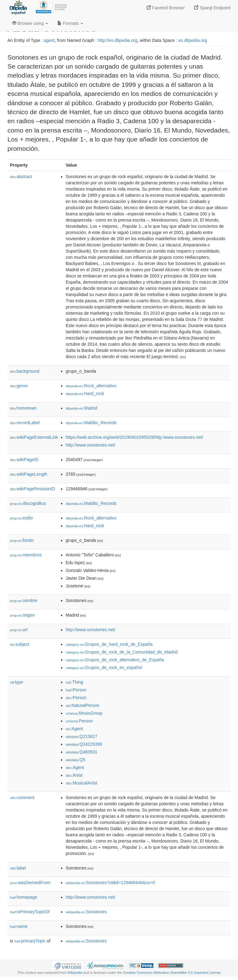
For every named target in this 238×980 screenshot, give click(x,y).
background (25, 371)
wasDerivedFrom (30, 883)
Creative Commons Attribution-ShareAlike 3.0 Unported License (172, 973)
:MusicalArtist (82, 783)
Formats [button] (70, 23)
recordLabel (25, 423)
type (17, 682)
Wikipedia (75, 973)
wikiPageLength (29, 474)
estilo (21, 518)
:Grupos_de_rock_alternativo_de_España (115, 660)
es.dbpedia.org (193, 40)
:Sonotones (86, 912)
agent (49, 40)
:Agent (74, 729)
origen (22, 615)
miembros (26, 555)
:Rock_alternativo (91, 386)
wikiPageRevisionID (33, 489)
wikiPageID (24, 460)
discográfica (28, 503)
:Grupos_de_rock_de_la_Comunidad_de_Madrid (122, 652)
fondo (22, 540)
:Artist (74, 775)
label (18, 868)
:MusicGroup (84, 713)
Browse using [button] (30, 23)
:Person (76, 690)
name (19, 926)
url (19, 630)
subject (20, 644)
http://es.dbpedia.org (118, 40)
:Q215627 (82, 736)
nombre (24, 600)
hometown (23, 408)
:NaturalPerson (82, 705)
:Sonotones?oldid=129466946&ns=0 (110, 883)
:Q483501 (82, 752)
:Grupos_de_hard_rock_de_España (109, 644)
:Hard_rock (85, 393)
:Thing (74, 682)
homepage (24, 897)
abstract (21, 177)
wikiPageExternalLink (34, 437)
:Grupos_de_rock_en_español (104, 668)
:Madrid (82, 408)
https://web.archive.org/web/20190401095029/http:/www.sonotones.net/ (134, 437)
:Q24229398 (84, 744)
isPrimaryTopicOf (30, 912)
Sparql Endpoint (212, 8)
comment (22, 798)
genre (19, 386)
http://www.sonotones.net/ (90, 445)
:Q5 (75, 760)
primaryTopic (30, 941)
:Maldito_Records (91, 423)
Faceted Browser (166, 8)
